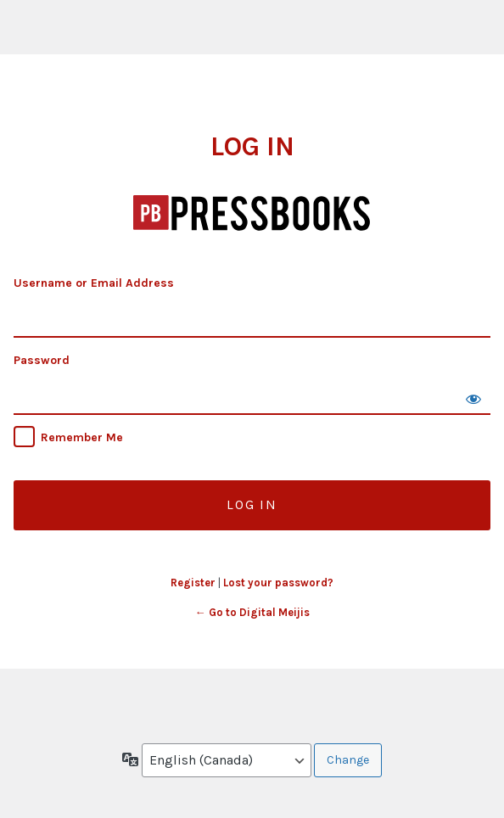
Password (42, 360)
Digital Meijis (252, 214)
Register (193, 583)
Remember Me (82, 437)
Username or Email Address (94, 283)
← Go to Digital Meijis (252, 612)
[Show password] (473, 398)
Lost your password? (278, 583)
